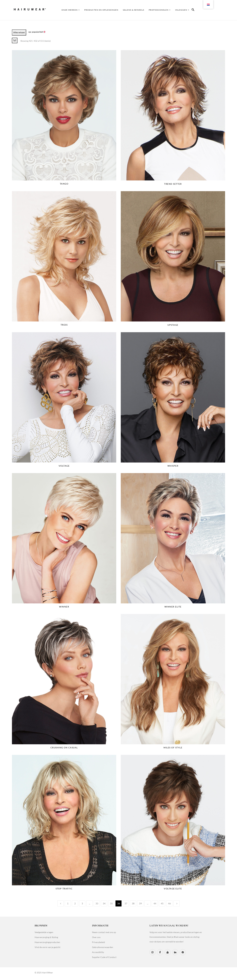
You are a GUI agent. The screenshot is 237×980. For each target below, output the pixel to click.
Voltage (64, 466)
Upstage (173, 325)
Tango (64, 184)
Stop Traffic (64, 889)
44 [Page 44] (155, 903)
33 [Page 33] (97, 903)
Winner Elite (173, 607)
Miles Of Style (173, 748)
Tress (64, 325)
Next (177, 903)
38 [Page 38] (133, 903)
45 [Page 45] (162, 903)
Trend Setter (173, 184)
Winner (64, 607)
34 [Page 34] (104, 903)
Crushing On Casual (64, 748)
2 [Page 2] (75, 903)
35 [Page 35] (111, 903)
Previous (60, 903)
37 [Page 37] (126, 903)
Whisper (173, 466)
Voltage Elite (173, 889)
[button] (193, 10)
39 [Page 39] (140, 903)
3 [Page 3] (82, 903)
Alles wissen (19, 32)
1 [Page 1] (68, 903)
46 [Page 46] (169, 903)
